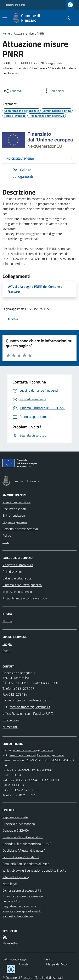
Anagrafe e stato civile (18, 565)
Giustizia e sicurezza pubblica (22, 585)
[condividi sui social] (12, 91)
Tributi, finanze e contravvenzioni (25, 598)
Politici (7, 535)
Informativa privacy (16, 877)
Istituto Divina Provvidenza (21, 857)
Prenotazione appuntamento (22, 911)
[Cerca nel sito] (66, 18)
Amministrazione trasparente (23, 896)
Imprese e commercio (17, 592)
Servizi (49, 959)
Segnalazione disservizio (19, 906)
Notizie (7, 621)
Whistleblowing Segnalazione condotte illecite (34, 870)
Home (6, 33)
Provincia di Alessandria (19, 824)
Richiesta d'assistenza (18, 916)
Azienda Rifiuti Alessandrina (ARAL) (27, 844)
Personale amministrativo (20, 529)
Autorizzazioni (12, 572)
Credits (24, 964)
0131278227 (25, 688)
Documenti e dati (14, 509)
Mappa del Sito (56, 964)
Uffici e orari (11, 720)
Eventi (7, 651)
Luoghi (7, 644)
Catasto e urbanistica (17, 578)
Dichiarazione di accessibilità (22, 890)
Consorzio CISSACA (16, 830)
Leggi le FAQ (11, 901)
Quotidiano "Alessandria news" (24, 850)
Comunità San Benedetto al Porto (26, 864)
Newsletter (10, 943)
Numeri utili (10, 727)
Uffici (6, 542)
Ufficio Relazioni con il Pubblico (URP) (28, 713)
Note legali (10, 884)
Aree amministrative (16, 502)
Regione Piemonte (16, 5)
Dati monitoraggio (15, 959)
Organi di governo (15, 522)
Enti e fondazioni (14, 515)
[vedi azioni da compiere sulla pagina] (53, 91)
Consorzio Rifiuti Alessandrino (23, 837)
